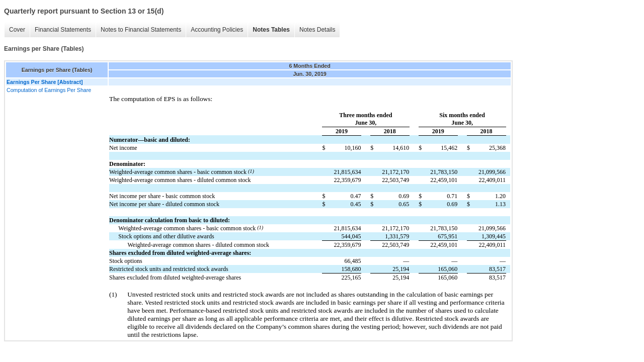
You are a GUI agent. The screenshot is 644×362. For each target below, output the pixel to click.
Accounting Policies (217, 30)
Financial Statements (63, 30)
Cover (17, 30)
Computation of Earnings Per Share (49, 90)
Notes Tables (271, 30)
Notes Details (317, 30)
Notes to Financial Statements (141, 30)
